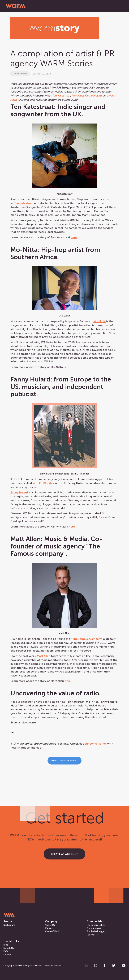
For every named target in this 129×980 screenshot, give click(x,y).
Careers (49, 928)
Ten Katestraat (24, 203)
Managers (94, 928)
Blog (6, 945)
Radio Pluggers (97, 931)
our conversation (96, 744)
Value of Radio (53, 931)
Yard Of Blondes (43, 483)
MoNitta (100, 321)
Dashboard (9, 925)
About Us (50, 925)
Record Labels (96, 925)
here (74, 237)
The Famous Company (87, 639)
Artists (92, 935)
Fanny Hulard (19, 492)
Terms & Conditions (53, 966)
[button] (119, 6)
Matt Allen (44, 656)
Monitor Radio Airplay (64, 761)
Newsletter (9, 948)
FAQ (6, 951)
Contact (8, 955)
